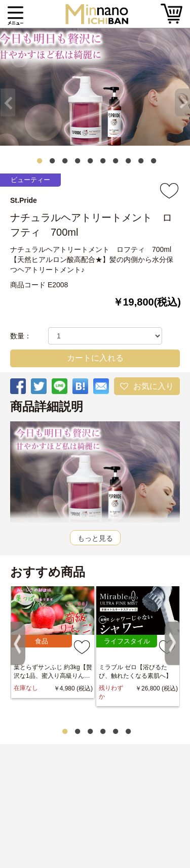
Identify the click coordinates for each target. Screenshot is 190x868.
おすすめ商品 (48, 572)
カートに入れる (95, 358)
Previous (5, 94)
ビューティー (30, 180)
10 (154, 161)
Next (185, 94)
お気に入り (154, 386)
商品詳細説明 (47, 407)
